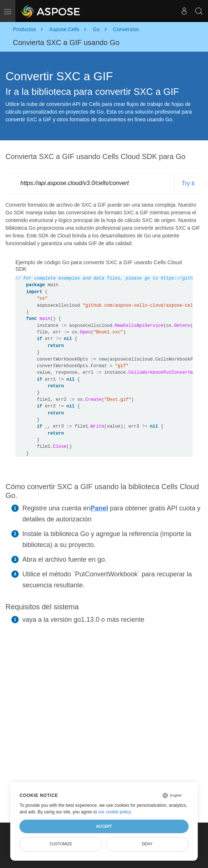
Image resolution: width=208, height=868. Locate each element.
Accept (104, 826)
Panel (99, 508)
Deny (147, 844)
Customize (61, 844)
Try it (188, 183)
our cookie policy (114, 812)
